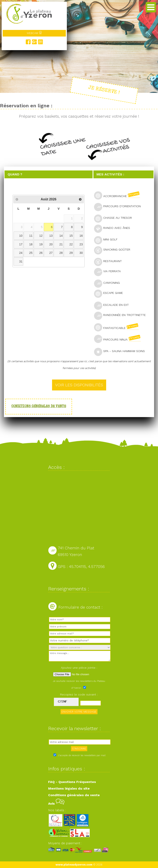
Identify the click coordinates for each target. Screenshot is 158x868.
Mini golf (107, 240)
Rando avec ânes (114, 228)
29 (71, 253)
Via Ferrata (109, 272)
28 (61, 253)
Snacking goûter (114, 250)
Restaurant (110, 262)
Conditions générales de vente (39, 407)
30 (81, 253)
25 (31, 253)
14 (61, 236)
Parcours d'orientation (119, 207)
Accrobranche (119, 195)
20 (51, 244)
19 (41, 244)
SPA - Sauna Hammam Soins (121, 352)
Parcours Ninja (119, 339)
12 (41, 236)
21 (61, 244)
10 (21, 236)
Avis (56, 804)
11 (31, 236)
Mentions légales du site (69, 788)
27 (51, 253)
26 (41, 253)
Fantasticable (118, 327)
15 (71, 236)
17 (21, 244)
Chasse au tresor (115, 218)
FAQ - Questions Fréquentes (72, 782)
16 (81, 236)
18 (31, 244)
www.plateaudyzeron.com (74, 865)
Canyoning (109, 283)
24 (21, 253)
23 (81, 244)
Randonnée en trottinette (122, 315)
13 (51, 236)
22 (71, 244)
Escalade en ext (113, 305)
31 (21, 261)
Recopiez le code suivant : (79, 694)
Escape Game (110, 293)
